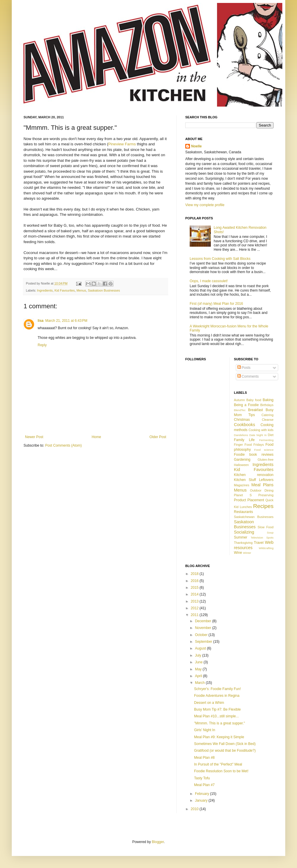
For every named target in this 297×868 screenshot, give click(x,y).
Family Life (244, 440)
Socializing (244, 532)
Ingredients (45, 290)
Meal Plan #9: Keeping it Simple (219, 737)
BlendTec (240, 410)
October (202, 635)
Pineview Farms (122, 144)
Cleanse (268, 420)
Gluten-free (266, 460)
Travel (259, 543)
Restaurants (244, 512)
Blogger (158, 842)
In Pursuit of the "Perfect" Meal (218, 764)
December (204, 621)
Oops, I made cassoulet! (209, 281)
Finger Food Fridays (249, 445)
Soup (270, 533)
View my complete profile (205, 205)
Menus (81, 290)
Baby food (254, 400)
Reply (42, 345)
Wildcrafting (266, 548)
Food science (264, 450)
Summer (241, 537)
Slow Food (266, 527)
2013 (195, 601)
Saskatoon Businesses (104, 290)
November (204, 628)
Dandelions (241, 435)
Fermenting (266, 440)
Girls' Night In (205, 730)
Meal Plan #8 (204, 758)
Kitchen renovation (254, 475)
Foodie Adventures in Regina (217, 696)
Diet (271, 435)
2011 (195, 615)
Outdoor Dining (262, 490)
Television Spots (262, 538)
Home (96, 437)
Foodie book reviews (254, 455)
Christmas (242, 420)
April (199, 676)
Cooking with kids (261, 430)
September (204, 642)
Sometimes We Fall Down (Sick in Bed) (225, 744)
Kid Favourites (65, 290)
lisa (41, 321)
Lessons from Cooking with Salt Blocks (220, 259)
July (199, 655)
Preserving (266, 495)
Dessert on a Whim (209, 703)
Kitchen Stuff (245, 480)
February (202, 794)
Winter (247, 553)
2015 (195, 588)
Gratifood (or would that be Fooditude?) (225, 751)
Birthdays (267, 405)
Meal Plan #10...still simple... (216, 716)
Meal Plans (262, 485)
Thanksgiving (243, 543)
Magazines (242, 485)
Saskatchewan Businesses (254, 517)
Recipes (263, 506)
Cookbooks (245, 425)
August (201, 648)
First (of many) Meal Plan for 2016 (216, 304)
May (199, 669)
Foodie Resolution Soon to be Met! (221, 771)
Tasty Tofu (202, 778)
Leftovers (266, 480)
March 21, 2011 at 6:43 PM (66, 321)
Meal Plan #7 (204, 785)
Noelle (196, 146)
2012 (195, 608)
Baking (268, 400)
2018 (195, 574)
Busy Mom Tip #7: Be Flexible (217, 709)
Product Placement (249, 500)
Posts (244, 368)
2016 (195, 581)
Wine (238, 553)
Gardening (242, 460)
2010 (195, 809)
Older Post (158, 437)
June (199, 662)
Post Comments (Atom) (63, 445)
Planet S (243, 495)
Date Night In (258, 435)
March (200, 683)
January (202, 800)
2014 (195, 594)
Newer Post (34, 437)
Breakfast (255, 410)
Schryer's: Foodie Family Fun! (217, 689)
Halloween (241, 465)
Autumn (240, 400)
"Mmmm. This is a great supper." (220, 723)
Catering (267, 415)
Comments (248, 376)
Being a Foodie (246, 405)
